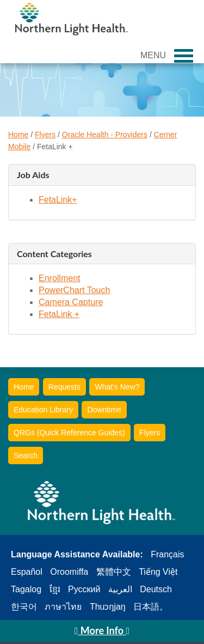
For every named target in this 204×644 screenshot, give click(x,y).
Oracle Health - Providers (105, 135)
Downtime (104, 410)
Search (26, 455)
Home (18, 135)
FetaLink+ (58, 200)
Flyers (45, 135)
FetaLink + (59, 314)
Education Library (43, 410)
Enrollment (59, 278)
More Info (102, 630)
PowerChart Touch (74, 290)
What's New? (117, 387)
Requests (64, 387)
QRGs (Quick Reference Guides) (69, 433)
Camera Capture (71, 302)
